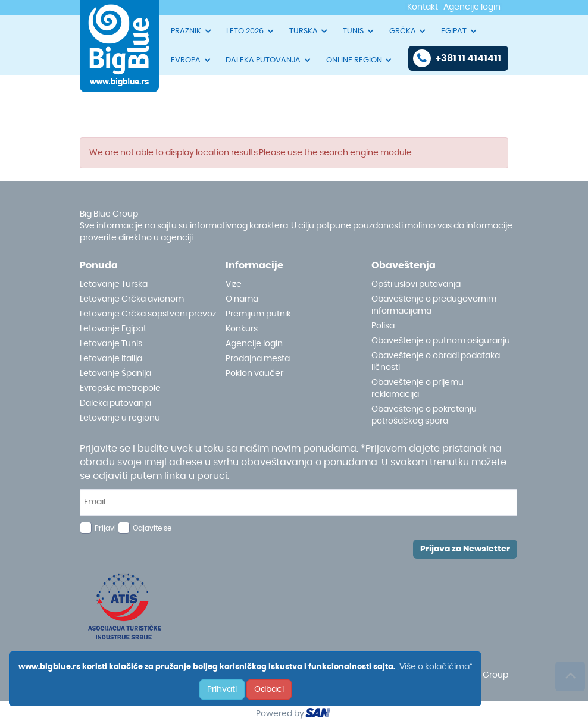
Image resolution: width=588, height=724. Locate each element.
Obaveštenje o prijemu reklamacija (417, 388)
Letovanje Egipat (113, 329)
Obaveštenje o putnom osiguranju (441, 341)
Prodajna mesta (258, 359)
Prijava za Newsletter (465, 549)
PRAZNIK (192, 31)
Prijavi (105, 528)
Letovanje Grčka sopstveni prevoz (148, 314)
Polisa (383, 326)
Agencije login (254, 344)
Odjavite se (152, 528)
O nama (242, 299)
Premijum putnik (258, 314)
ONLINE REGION (360, 60)
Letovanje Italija (111, 359)
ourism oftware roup (319, 714)
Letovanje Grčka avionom (132, 299)
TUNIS (359, 31)
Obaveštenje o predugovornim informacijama (434, 305)
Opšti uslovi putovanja (416, 284)
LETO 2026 (251, 31)
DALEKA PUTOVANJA (269, 60)
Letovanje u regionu (120, 418)
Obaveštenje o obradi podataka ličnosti (436, 362)
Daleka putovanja (115, 403)
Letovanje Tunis (111, 344)
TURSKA (309, 31)
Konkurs (242, 329)
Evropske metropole (120, 388)
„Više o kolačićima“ (434, 667)
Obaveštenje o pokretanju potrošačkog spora (424, 415)
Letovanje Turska (114, 284)
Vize (234, 284)
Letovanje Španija (115, 374)
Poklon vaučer (254, 374)
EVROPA (191, 60)
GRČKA (408, 31)
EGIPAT (459, 31)
